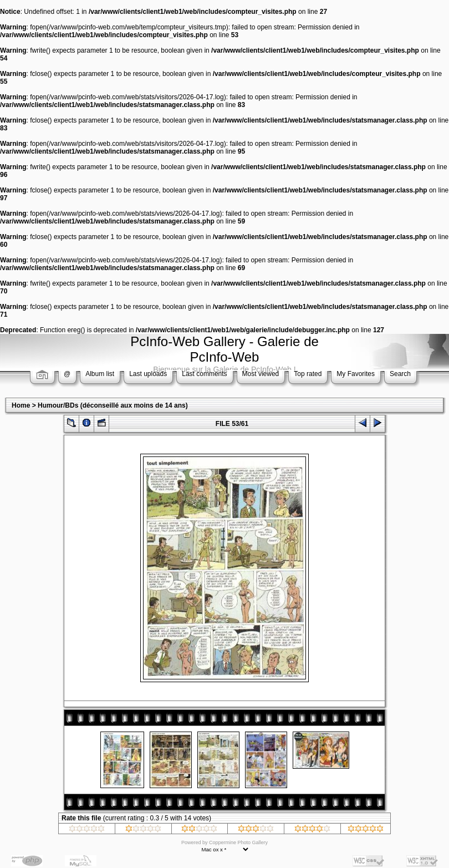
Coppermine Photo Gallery (238, 842)
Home (21, 405)
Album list (100, 374)
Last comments (204, 374)
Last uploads (148, 374)
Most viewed (261, 374)
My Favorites (356, 374)
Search (400, 374)
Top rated (308, 374)
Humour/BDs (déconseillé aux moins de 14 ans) (113, 405)
